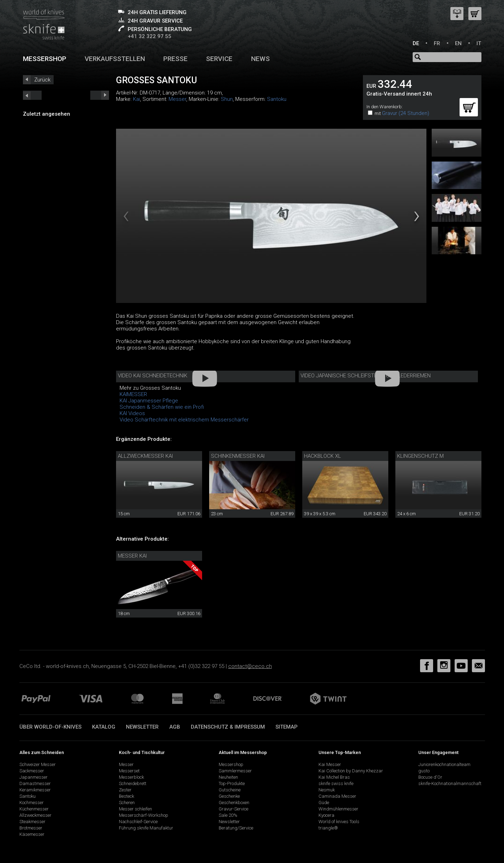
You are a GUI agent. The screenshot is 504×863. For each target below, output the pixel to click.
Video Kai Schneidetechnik (153, 376)
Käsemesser (32, 834)
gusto (424, 771)
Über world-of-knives (50, 727)
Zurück (42, 80)
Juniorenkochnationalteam (444, 764)
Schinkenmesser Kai (238, 456)
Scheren (127, 803)
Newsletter (142, 727)
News (260, 59)
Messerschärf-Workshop (144, 815)
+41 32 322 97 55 (150, 36)
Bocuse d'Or (430, 777)
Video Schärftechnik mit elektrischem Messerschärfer (184, 420)
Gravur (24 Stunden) (406, 113)
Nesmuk (327, 790)
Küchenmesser (34, 809)
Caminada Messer (337, 796)
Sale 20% (228, 815)
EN (458, 43)
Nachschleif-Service (138, 822)
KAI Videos (132, 413)
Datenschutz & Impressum (228, 727)
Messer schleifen (135, 809)
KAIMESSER (133, 394)
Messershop (45, 59)
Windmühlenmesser (338, 809)
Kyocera (326, 815)
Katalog (104, 727)
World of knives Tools (339, 822)
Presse (175, 59)
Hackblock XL (323, 456)
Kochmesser (32, 803)
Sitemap (287, 727)
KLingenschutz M (420, 456)
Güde (324, 803)
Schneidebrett (133, 783)
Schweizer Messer (38, 764)
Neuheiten (228, 777)
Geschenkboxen (234, 803)
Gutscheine (230, 790)
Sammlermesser (235, 771)
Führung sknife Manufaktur (146, 828)
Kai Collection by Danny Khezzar (351, 771)
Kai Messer (330, 764)
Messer (177, 99)
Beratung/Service (236, 828)
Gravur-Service (233, 809)
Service (219, 59)
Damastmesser (35, 783)
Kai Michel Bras (334, 777)
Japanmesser (34, 777)
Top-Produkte (232, 783)
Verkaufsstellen (115, 59)
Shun (227, 99)
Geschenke (229, 796)
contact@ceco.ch (250, 666)
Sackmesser (32, 771)
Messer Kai (132, 556)
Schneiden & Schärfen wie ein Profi (162, 407)
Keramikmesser (35, 790)
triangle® (328, 828)
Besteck (126, 796)
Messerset (129, 771)
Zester (125, 790)
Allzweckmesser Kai (145, 456)
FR (437, 43)
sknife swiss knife (336, 783)
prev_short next (100, 95)
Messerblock (131, 777)
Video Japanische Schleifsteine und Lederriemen (366, 376)
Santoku (277, 99)
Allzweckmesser (35, 815)
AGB (175, 727)
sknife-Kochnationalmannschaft (450, 783)
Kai (136, 99)
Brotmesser (31, 828)
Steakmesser (32, 822)
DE (416, 43)
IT (479, 43)
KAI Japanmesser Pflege (149, 401)
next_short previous (32, 95)
